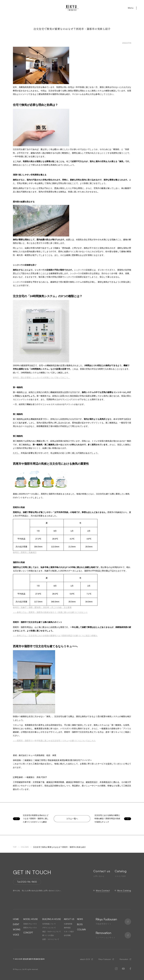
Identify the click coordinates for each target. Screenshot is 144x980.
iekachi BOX (85, 959)
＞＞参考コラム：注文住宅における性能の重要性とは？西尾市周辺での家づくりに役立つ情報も (55, 636)
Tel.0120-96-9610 (27, 882)
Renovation (124, 959)
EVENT (16, 924)
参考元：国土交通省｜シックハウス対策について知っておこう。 (41, 378)
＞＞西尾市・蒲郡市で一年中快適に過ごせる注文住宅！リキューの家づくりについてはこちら (54, 741)
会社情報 (67, 935)
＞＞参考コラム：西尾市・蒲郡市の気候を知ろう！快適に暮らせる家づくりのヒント (50, 612)
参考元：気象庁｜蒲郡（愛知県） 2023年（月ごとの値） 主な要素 (42, 607)
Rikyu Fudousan (105, 959)
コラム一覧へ (72, 819)
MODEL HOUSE (31, 919)
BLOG (80, 924)
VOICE (16, 935)
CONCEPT (28, 933)
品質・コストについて (51, 939)
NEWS (80, 919)
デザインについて (49, 928)
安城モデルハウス (30, 924)
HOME (16, 919)
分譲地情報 (68, 924)
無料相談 (67, 928)
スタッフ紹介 (69, 932)
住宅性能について (49, 924)
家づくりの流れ (48, 935)
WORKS (17, 930)
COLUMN (81, 930)
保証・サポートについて (52, 932)
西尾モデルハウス (30, 928)
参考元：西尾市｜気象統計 (25, 552)
